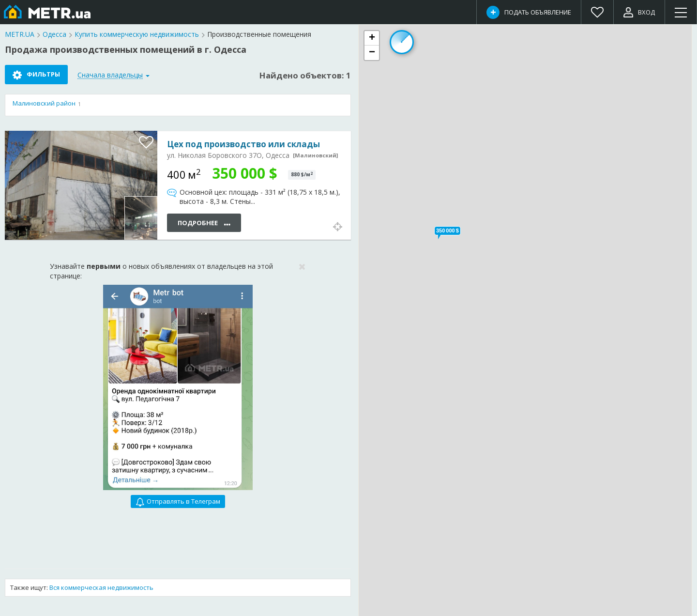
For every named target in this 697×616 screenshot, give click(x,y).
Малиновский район (44, 103)
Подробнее (204, 223)
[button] (447, 231)
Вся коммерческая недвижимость (101, 587)
